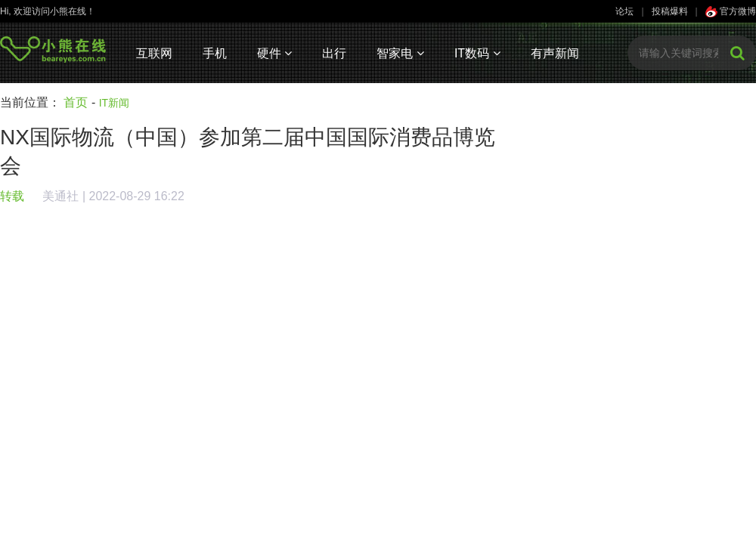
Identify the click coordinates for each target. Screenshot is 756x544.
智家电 (400, 53)
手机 (215, 53)
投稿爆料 (670, 11)
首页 (76, 102)
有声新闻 (555, 53)
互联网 (154, 53)
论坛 (624, 11)
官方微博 (731, 11)
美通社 (60, 196)
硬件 (274, 53)
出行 (334, 53)
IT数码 (477, 53)
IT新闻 (114, 103)
